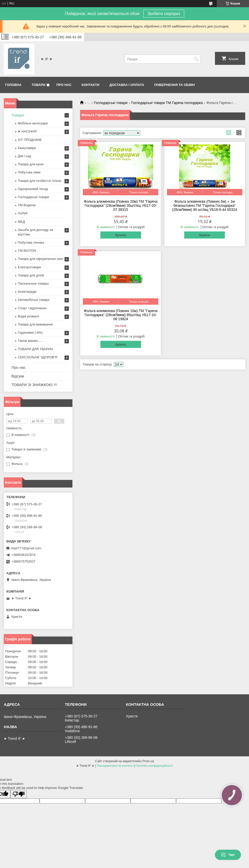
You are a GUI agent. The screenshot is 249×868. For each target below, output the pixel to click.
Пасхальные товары (33, 283)
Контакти (90, 85)
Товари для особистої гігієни (40, 181)
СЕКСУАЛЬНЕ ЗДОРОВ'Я (37, 357)
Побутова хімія (29, 172)
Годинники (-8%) (30, 333)
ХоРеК (23, 213)
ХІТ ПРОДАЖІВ (30, 140)
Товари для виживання (35, 324)
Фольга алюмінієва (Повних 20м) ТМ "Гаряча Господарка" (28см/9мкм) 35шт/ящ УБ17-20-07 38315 (121, 205)
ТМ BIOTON (27, 251)
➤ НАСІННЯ (27, 131)
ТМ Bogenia (27, 205)
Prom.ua (148, 761)
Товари (38, 85)
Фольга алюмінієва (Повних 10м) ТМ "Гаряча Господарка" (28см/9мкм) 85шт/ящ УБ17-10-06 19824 (121, 315)
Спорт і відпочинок (32, 308)
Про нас (64, 85)
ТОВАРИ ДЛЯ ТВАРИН (35, 349)
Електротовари (29, 267)
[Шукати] (196, 59)
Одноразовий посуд (33, 189)
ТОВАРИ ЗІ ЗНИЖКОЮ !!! (34, 385)
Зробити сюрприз (164, 14)
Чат (228, 855)
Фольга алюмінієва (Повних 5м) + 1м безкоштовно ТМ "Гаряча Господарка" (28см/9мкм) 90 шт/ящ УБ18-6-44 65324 (205, 205)
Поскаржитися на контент (115, 766)
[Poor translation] (19, 794)
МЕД (21, 222)
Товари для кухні (31, 164)
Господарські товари (111, 103)
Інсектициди (27, 292)
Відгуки (18, 376)
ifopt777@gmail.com (26, 548)
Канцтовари (27, 148)
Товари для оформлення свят (41, 259)
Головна (13, 85)
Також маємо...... (30, 341)
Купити (121, 235)
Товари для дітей (31, 275)
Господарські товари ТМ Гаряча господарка (167, 103)
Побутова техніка (31, 242)
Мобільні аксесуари (33, 123)
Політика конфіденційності (154, 766)
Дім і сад (24, 156)
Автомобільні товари (34, 300)
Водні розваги (28, 316)
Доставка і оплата (127, 85)
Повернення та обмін (174, 85)
